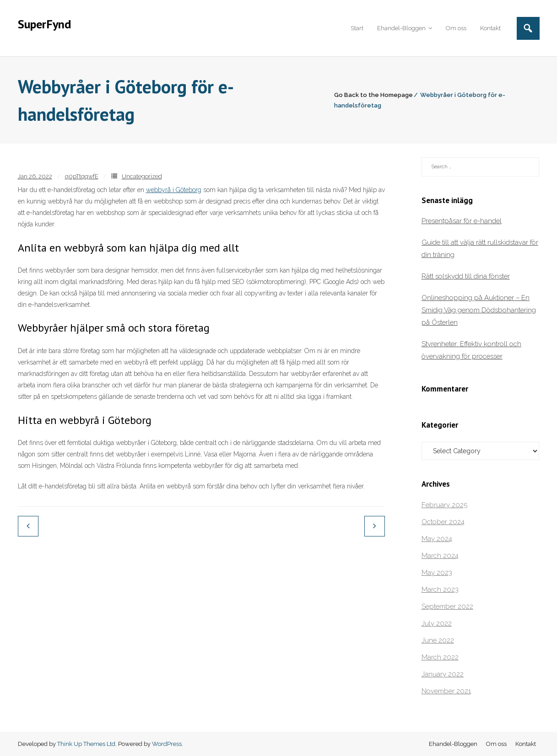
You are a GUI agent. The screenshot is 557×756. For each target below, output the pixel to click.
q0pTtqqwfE (82, 176)
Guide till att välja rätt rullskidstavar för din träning (480, 249)
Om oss (496, 744)
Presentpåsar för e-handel (462, 221)
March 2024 (440, 556)
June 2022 (438, 640)
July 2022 (437, 623)
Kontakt (526, 744)
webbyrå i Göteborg (174, 190)
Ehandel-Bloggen (453, 744)
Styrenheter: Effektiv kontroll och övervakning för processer (471, 350)
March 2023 (440, 590)
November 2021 (446, 691)
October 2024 (443, 522)
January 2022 (443, 674)
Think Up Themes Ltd (86, 744)
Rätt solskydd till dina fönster (466, 276)
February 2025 (444, 505)
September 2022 (447, 606)
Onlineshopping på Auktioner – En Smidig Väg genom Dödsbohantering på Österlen (479, 310)
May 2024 (437, 539)
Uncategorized (142, 176)
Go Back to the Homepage (373, 95)
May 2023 (437, 573)
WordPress (167, 744)
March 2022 (440, 657)
